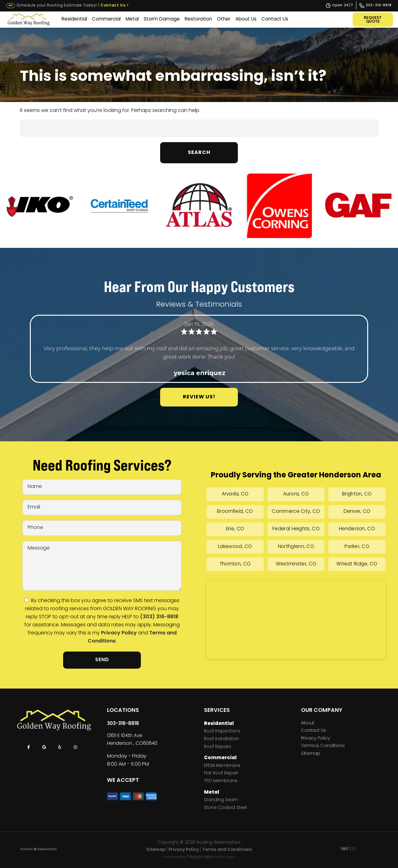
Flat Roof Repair (221, 774)
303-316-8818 (123, 724)
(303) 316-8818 (159, 617)
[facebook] (29, 747)
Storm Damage (162, 19)
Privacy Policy (119, 633)
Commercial (106, 19)
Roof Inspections (222, 732)
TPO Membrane (221, 781)
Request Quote (373, 20)
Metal (132, 19)
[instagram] (75, 747)
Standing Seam (221, 800)
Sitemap (311, 754)
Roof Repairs (218, 747)
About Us (246, 19)
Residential (74, 19)
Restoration (198, 19)
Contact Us (115, 6)
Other (224, 19)
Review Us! (199, 397)
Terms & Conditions (323, 746)
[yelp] (60, 747)
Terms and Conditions (227, 850)
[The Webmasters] (39, 850)
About (308, 723)
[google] (44, 747)
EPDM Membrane (222, 766)
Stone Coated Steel (225, 808)
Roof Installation (222, 739)
